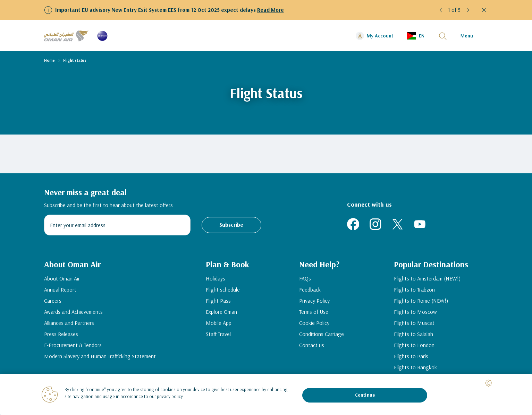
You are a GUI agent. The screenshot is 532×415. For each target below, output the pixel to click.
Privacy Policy (314, 301)
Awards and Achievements (73, 312)
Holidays (216, 278)
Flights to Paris (411, 356)
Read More (271, 10)
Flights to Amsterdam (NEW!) (427, 278)
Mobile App (219, 323)
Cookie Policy (314, 323)
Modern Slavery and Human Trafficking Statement (100, 356)
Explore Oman (221, 312)
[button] (441, 10)
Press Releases (61, 334)
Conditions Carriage (322, 334)
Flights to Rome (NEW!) (421, 301)
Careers (53, 301)
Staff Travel (218, 334)
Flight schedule (223, 289)
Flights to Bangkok (415, 367)
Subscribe (231, 225)
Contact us (312, 345)
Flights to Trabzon (414, 289)
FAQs (305, 278)
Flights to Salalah (413, 334)
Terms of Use (314, 312)
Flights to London (414, 345)
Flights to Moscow (415, 312)
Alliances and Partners (69, 323)
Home (49, 60)
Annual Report (60, 289)
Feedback (310, 289)
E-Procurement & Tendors (73, 345)
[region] (266, 394)
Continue (365, 395)
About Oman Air (62, 278)
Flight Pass (218, 301)
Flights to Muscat (414, 323)
